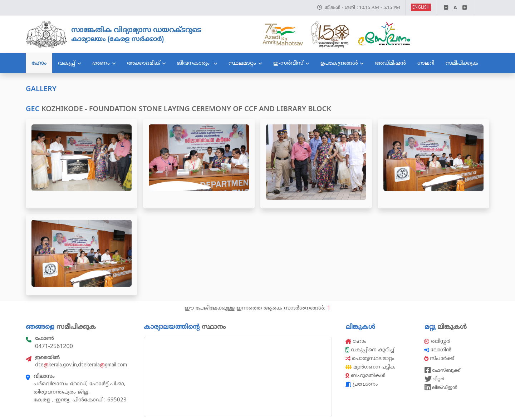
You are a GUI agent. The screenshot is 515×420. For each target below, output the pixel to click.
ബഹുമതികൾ (366, 375)
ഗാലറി (426, 63)
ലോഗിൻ (438, 350)
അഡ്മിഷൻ (390, 63)
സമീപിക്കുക (462, 63)
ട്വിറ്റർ (434, 379)
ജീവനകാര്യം (194, 63)
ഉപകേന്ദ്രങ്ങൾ (339, 63)
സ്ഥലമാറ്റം (242, 63)
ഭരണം (101, 63)
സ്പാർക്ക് (440, 358)
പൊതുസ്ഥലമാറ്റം (370, 358)
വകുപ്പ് (67, 63)
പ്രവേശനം (362, 384)
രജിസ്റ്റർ (437, 341)
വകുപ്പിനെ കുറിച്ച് (371, 350)
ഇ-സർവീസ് (288, 63)
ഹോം (39, 63)
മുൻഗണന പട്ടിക (371, 367)
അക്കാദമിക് (144, 63)
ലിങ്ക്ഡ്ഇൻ (441, 387)
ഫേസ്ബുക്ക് (443, 370)
